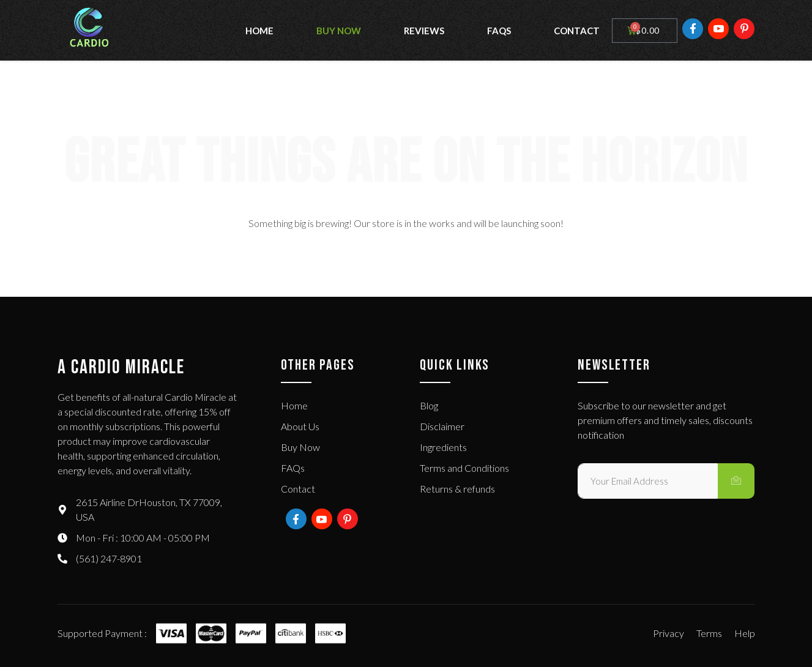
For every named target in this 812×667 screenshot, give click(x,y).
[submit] (736, 481)
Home (259, 31)
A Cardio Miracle (121, 367)
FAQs (499, 31)
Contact (577, 31)
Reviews (424, 31)
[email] (648, 481)
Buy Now (339, 31)
